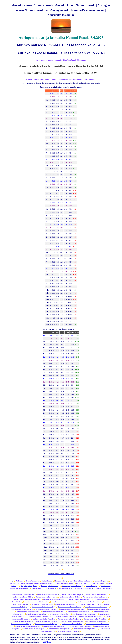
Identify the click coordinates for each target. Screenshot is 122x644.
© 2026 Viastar (46, 642)
